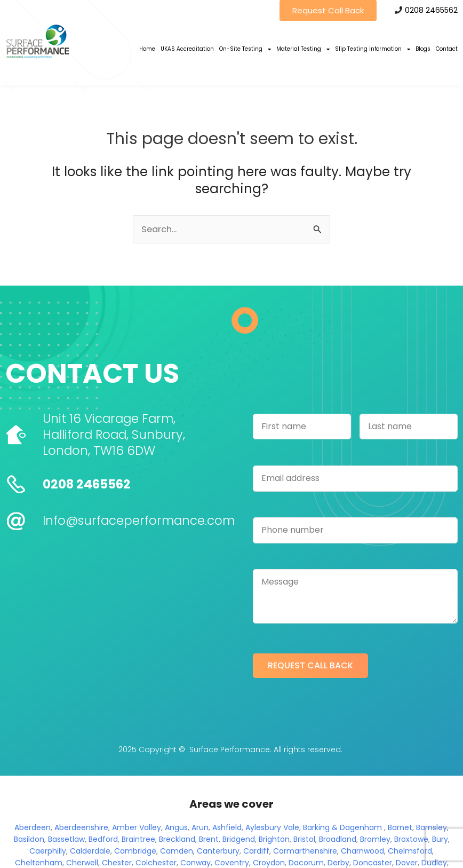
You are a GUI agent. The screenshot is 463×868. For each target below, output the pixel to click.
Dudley (434, 863)
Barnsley (432, 827)
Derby (338, 863)
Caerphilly (48, 851)
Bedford (103, 839)
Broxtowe (411, 839)
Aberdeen (33, 827)
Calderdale (90, 851)
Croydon (269, 863)
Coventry (232, 863)
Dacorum (306, 863)
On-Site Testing (245, 49)
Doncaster (373, 863)
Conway (195, 863)
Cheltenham (39, 863)
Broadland (338, 839)
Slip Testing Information (373, 49)
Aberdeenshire (81, 827)
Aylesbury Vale (272, 827)
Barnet (400, 827)
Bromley (375, 839)
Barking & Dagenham (342, 827)
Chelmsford (410, 851)
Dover (407, 863)
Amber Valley (137, 827)
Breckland (177, 839)
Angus (176, 827)
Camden (177, 851)
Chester (117, 863)
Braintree (138, 839)
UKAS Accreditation (187, 49)
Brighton (274, 839)
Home (147, 49)
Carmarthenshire (305, 851)
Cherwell (82, 863)
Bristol (304, 839)
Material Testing (303, 49)
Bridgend (239, 839)
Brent (209, 839)
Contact (447, 49)
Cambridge (135, 851)
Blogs (423, 49)
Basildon (29, 839)
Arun (200, 827)
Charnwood (362, 851)
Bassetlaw (66, 839)
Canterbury (218, 851)
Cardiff (256, 851)
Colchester (156, 863)
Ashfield (227, 827)
